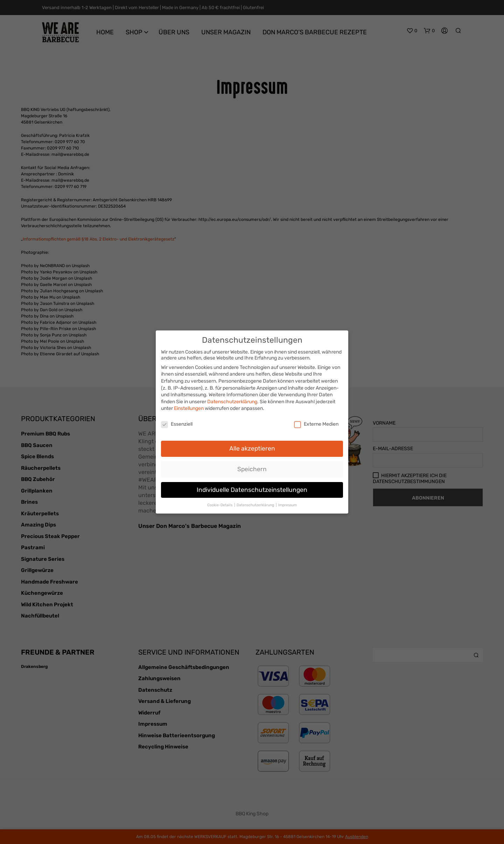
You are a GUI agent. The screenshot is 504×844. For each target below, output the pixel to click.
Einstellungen (189, 405)
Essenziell (177, 421)
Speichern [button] (252, 465)
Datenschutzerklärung (232, 398)
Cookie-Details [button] (220, 501)
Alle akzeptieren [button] (252, 445)
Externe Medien (316, 421)
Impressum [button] (288, 501)
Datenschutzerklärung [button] (256, 501)
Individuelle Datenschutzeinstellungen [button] (252, 486)
